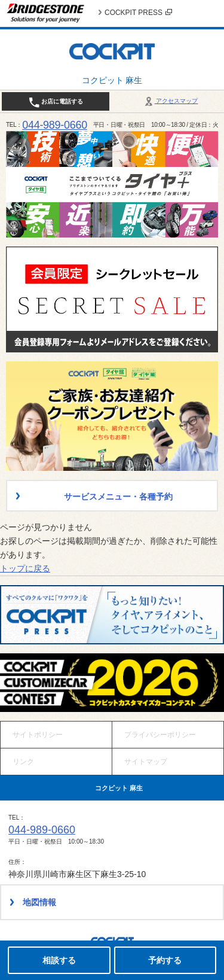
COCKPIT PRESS (138, 13)
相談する (59, 960)
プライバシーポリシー (160, 735)
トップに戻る (25, 568)
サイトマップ (146, 762)
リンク (23, 762)
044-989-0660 (55, 125)
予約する (165, 960)
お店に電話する (56, 102)
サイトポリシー (38, 735)
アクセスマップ (171, 101)
